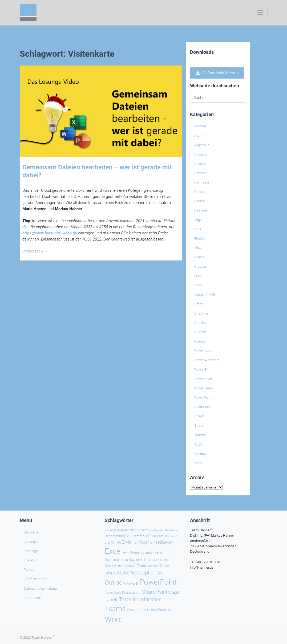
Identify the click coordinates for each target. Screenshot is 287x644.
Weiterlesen (35, 251)
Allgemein (202, 145)
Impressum (33, 598)
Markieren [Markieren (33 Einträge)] (113, 566)
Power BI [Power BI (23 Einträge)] (132, 584)
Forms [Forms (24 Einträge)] (135, 553)
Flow (198, 248)
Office (199, 304)
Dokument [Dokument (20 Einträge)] (172, 536)
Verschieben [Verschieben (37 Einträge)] (137, 610)
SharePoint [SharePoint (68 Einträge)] (155, 592)
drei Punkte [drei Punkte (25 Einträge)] (113, 543)
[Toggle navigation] (260, 13)
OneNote (201, 323)
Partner (29, 570)
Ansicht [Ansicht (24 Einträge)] (143, 530)
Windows (201, 454)
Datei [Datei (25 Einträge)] (161, 536)
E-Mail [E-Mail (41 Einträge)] (128, 542)
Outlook (200, 332)
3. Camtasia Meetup (217, 73)
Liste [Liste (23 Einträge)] (154, 560)
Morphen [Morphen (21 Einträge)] (153, 566)
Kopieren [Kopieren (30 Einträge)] (136, 560)
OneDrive (201, 313)
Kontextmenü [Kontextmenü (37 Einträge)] (116, 560)
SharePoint (203, 407)
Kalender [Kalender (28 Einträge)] (147, 553)
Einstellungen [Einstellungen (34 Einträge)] (162, 542)
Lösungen (31, 542)
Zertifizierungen (35, 579)
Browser (201, 173)
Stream (200, 425)
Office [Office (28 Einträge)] (164, 566)
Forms (199, 257)
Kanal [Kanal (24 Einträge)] (159, 553)
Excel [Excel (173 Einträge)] (113, 551)
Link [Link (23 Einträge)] (147, 560)
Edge (198, 220)
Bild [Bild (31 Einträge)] (129, 536)
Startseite (31, 532)
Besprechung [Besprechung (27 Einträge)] (115, 536)
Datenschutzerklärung (40, 588)
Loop (198, 285)
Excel (198, 229)
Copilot (199, 201)
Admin (199, 135)
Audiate (200, 164)
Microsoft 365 (205, 295)
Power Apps (203, 351)
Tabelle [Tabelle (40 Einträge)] (112, 600)
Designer (201, 210)
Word (198, 463)
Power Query (204, 388)
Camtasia (202, 182)
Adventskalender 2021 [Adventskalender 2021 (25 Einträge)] (121, 530)
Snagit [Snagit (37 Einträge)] (174, 592)
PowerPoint (203, 398)
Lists (198, 276)
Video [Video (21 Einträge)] (152, 610)
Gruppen (201, 266)
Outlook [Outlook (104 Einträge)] (115, 582)
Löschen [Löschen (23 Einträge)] (164, 560)
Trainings (31, 551)
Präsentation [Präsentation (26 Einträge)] (132, 592)
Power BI (201, 370)
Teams (200, 435)
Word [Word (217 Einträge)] (114, 619)
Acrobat (200, 126)
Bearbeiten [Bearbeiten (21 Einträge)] (172, 530)
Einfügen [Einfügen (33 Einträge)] (142, 542)
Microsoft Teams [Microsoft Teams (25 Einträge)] (135, 566)
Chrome (200, 192)
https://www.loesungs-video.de (50, 233)
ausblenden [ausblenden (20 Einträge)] (157, 530)
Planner (200, 341)
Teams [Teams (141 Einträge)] (115, 609)
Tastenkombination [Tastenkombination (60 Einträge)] (140, 599)
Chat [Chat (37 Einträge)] (152, 536)
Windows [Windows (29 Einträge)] (164, 610)
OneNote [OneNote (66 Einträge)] (130, 573)
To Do (199, 444)
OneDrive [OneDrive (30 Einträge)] (112, 573)
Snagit (199, 416)
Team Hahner (43, 637)
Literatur (30, 560)
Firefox (199, 239)
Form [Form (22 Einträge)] (126, 553)
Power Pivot (203, 379)
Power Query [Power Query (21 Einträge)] (113, 593)
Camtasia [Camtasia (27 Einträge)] (140, 536)
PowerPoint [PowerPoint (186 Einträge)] (158, 582)
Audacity (201, 154)
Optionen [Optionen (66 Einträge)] (152, 573)
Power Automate (207, 360)
